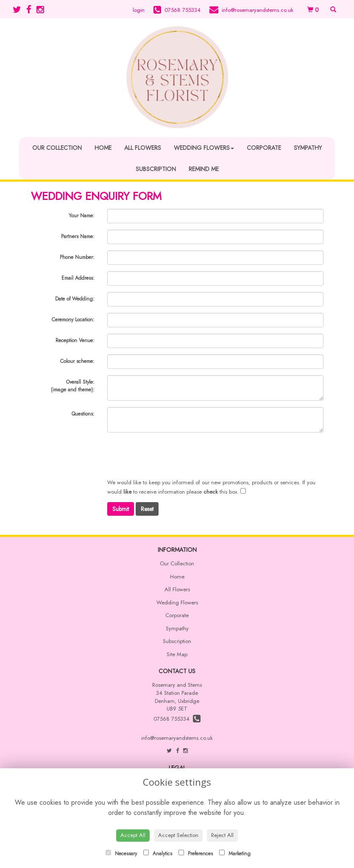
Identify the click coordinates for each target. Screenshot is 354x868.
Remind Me (204, 169)
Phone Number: (77, 257)
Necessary (121, 854)
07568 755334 (177, 719)
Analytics (158, 854)
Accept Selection (178, 835)
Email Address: (78, 278)
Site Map (177, 654)
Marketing (235, 854)
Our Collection (57, 148)
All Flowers (143, 148)
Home (103, 148)
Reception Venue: (75, 340)
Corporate (264, 148)
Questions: (83, 414)
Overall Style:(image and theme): (73, 386)
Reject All (222, 835)
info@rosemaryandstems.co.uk (177, 738)
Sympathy (308, 148)
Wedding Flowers (204, 148)
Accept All (133, 835)
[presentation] (172, 455)
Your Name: (82, 216)
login (139, 10)
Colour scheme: (77, 361)
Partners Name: (78, 236)
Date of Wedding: (75, 299)
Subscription (156, 169)
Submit (121, 509)
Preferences (196, 854)
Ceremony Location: (73, 320)
